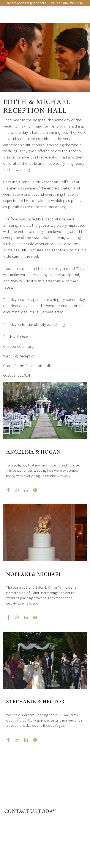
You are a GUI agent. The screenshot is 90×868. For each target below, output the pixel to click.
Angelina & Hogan (33, 452)
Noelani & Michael (34, 575)
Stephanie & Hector (35, 702)
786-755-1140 (73, 3)
